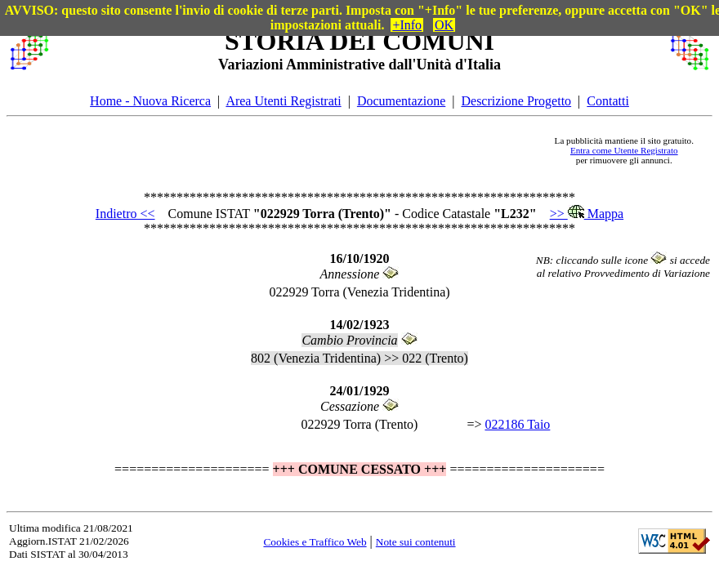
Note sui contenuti (416, 542)
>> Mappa (587, 214)
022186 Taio (517, 424)
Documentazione (401, 101)
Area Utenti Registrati (283, 101)
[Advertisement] (299, 150)
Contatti (608, 101)
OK (444, 25)
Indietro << (125, 214)
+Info (407, 25)
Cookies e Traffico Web (315, 542)
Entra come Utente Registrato (624, 150)
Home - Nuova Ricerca (150, 101)
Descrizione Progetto (516, 101)
